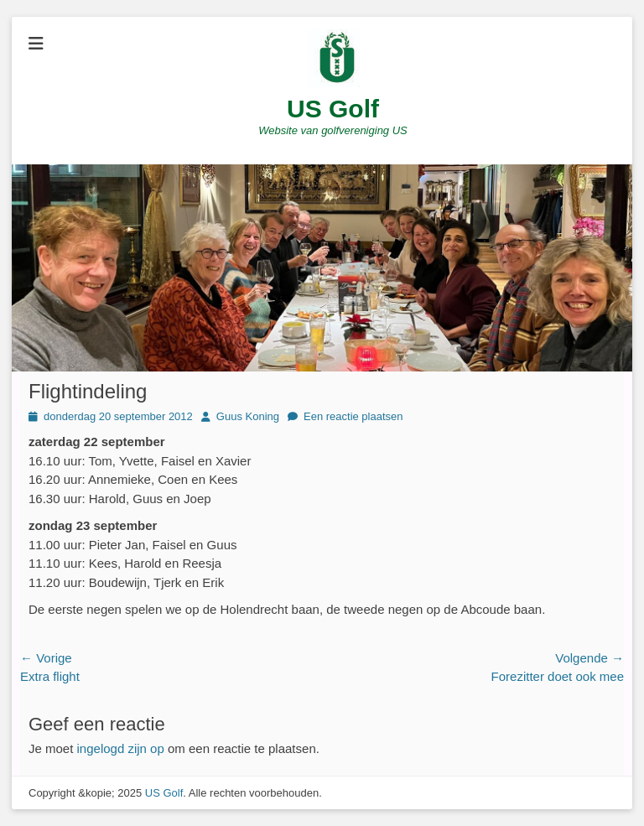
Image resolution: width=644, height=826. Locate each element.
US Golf (333, 109)
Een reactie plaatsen (353, 416)
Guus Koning (248, 416)
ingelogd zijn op (121, 748)
